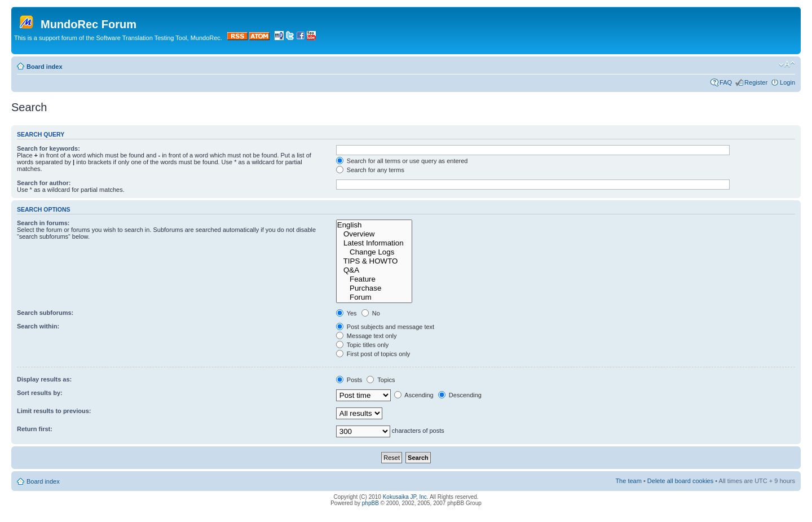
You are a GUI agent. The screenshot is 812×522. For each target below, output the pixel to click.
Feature (374, 279)
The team (628, 481)
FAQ (726, 82)
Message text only (367, 336)
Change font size (787, 64)
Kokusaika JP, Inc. (406, 497)
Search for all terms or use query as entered (402, 161)
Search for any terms (370, 170)
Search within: (38, 326)
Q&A (374, 270)
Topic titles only (362, 345)
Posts (349, 380)
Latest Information (374, 243)
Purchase (374, 288)
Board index (45, 67)
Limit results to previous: (54, 411)
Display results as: (44, 379)
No (371, 313)
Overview (374, 234)
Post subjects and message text (385, 327)
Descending (460, 395)
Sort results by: (40, 393)
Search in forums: (43, 223)
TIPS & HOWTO (374, 261)
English (374, 225)
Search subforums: (45, 313)
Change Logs (374, 252)
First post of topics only (373, 354)
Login (787, 82)
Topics (381, 380)
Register (756, 82)
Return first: (35, 429)
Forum (374, 297)
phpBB (370, 503)
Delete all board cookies (680, 481)
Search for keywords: (48, 148)
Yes (347, 313)
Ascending (414, 395)
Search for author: (44, 183)
